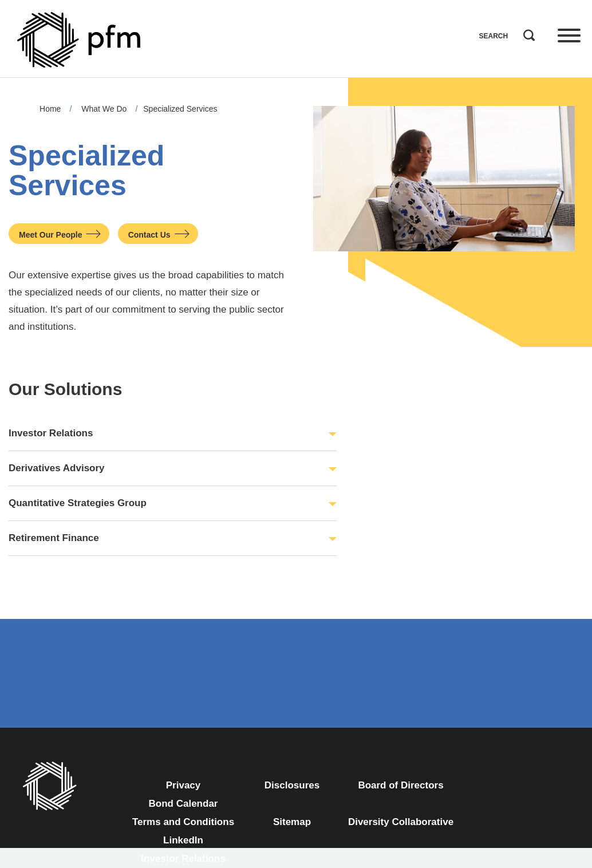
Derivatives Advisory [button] (57, 468)
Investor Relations (183, 859)
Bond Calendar (183, 804)
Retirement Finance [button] (54, 538)
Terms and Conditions (183, 822)
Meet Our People (50, 235)
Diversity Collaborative (401, 822)
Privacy (183, 785)
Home (50, 109)
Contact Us (149, 235)
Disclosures (292, 785)
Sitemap (292, 822)
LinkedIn (183, 840)
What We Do (104, 109)
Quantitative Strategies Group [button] (78, 503)
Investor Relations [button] (51, 433)
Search (526, 33)
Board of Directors (400, 785)
